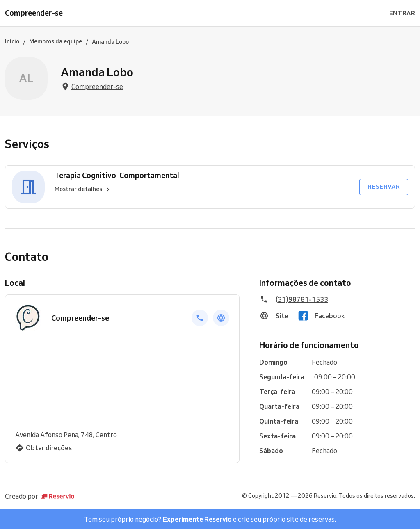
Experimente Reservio (197, 519)
